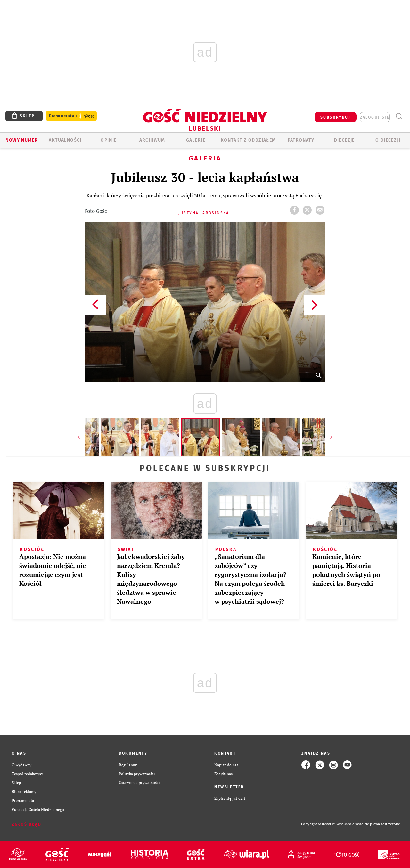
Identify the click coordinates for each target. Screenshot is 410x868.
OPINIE (109, 140)
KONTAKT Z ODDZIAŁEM (248, 140)
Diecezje (344, 140)
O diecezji (388, 140)
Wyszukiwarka (399, 116)
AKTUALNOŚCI (65, 140)
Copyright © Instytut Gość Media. (328, 824)
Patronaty (301, 140)
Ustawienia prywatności (139, 783)
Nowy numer (22, 140)
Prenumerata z (71, 116)
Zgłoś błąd (27, 824)
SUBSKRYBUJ (335, 117)
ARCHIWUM (152, 140)
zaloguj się (375, 117)
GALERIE (196, 140)
